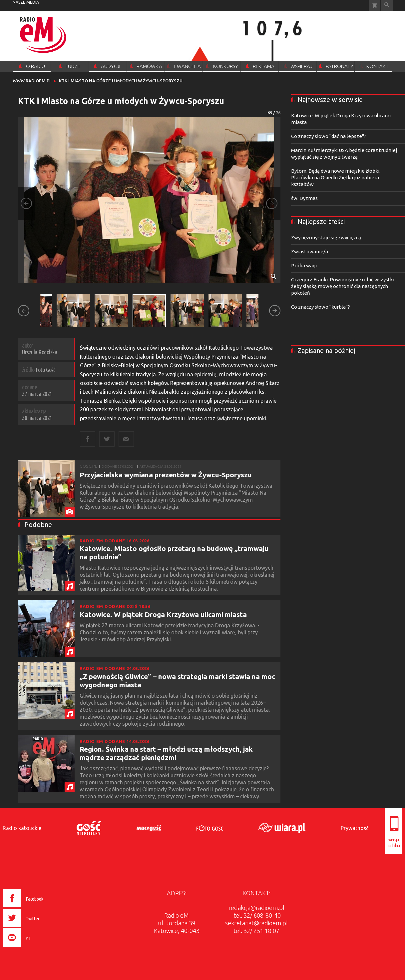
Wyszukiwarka (387, 5)
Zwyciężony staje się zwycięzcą (326, 237)
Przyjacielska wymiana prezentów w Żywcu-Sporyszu (166, 475)
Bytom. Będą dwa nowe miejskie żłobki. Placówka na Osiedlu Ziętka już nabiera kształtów (336, 177)
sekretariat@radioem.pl (256, 923)
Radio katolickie (22, 828)
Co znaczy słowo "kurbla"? (321, 307)
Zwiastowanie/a (310, 251)
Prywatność (355, 828)
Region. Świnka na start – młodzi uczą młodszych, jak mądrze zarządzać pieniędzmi (166, 753)
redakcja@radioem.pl (256, 908)
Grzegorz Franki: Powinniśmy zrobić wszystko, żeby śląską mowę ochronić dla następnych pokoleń (344, 286)
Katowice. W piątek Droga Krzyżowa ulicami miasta (163, 614)
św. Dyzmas (304, 198)
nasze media (26, 2)
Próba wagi (304, 265)
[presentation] (37, 948)
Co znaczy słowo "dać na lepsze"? (329, 136)
